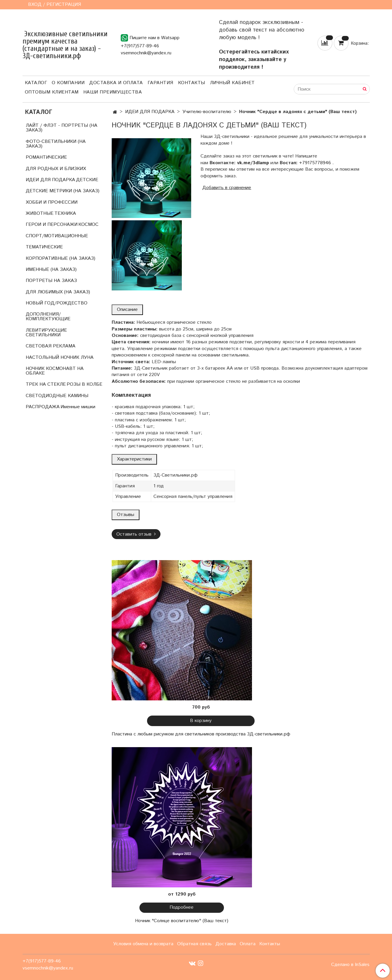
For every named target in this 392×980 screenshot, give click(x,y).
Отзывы (126, 515)
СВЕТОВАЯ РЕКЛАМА (51, 346)
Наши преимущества (113, 92)
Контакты (192, 83)
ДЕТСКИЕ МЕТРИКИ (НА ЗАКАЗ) (63, 191)
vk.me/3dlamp (253, 163)
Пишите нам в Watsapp (150, 38)
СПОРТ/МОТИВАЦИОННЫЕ (57, 236)
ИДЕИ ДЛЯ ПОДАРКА (150, 112)
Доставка (226, 944)
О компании (68, 83)
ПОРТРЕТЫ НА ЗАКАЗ (51, 281)
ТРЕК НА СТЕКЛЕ (46, 384)
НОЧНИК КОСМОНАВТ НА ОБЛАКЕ (55, 371)
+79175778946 (315, 163)
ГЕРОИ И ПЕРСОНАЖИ (52, 225)
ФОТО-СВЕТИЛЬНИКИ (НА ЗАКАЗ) (56, 144)
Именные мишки (78, 407)
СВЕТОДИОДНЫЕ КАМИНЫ (57, 396)
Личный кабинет (232, 83)
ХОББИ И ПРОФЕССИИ (52, 202)
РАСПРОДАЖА (43, 407)
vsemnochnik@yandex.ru (146, 53)
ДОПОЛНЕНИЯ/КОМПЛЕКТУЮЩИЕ (48, 317)
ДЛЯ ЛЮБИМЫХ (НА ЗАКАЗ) (58, 292)
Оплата (248, 944)
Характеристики (134, 459)
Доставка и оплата (116, 83)
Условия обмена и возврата (143, 944)
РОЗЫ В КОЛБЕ (84, 384)
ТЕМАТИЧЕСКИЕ (44, 247)
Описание (127, 310)
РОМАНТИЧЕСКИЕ (46, 157)
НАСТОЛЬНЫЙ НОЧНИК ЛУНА (60, 357)
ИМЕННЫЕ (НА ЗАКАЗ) (51, 270)
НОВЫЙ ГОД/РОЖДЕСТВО (57, 303)
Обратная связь (194, 944)
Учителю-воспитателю (207, 112)
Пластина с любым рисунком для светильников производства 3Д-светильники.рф (201, 734)
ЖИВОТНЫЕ (40, 213)
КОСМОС (88, 225)
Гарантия (160, 83)
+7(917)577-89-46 (140, 46)
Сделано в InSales (350, 965)
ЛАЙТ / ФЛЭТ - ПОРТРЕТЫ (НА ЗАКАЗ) (62, 128)
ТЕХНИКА (65, 213)
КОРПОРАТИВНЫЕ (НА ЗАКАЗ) (61, 258)
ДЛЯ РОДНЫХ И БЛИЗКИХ (56, 169)
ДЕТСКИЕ (87, 180)
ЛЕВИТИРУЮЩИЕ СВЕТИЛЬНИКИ (46, 333)
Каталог (36, 83)
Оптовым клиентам (52, 92)
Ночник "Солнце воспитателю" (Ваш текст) (182, 921)
